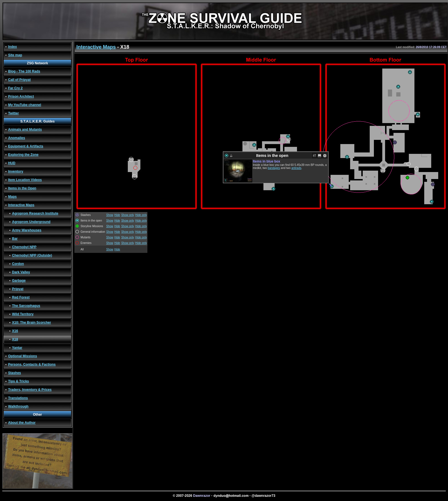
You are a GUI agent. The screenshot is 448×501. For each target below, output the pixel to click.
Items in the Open (22, 188)
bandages (274, 168)
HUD (12, 163)
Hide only (141, 215)
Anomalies (17, 138)
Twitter (13, 113)
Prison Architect (21, 97)
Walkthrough (18, 406)
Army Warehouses (27, 230)
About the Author (22, 423)
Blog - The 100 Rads (24, 71)
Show (110, 215)
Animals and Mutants (25, 130)
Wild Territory (23, 314)
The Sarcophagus (26, 306)
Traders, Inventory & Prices (30, 390)
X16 (15, 331)
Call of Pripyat (19, 80)
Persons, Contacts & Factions (32, 364)
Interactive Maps (21, 205)
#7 (314, 156)
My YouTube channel (25, 105)
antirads (296, 168)
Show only (128, 215)
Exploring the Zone (23, 155)
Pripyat (18, 289)
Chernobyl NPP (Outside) (32, 255)
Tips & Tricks (18, 381)
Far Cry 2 (15, 88)
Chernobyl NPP (24, 247)
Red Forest (21, 297)
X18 (15, 339)
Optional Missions (23, 356)
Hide (117, 215)
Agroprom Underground (31, 222)
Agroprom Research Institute (35, 213)
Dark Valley (21, 272)
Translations (18, 398)
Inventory (16, 171)
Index (12, 47)
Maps (12, 197)
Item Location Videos (25, 180)
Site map (15, 55)
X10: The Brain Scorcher (31, 323)
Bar (15, 239)
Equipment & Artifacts (26, 146)
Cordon (18, 264)
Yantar (17, 348)
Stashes (15, 373)
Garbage (19, 281)
